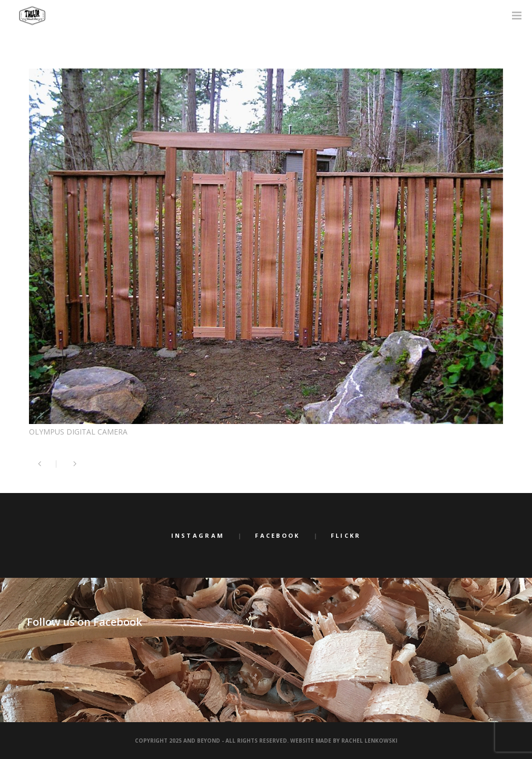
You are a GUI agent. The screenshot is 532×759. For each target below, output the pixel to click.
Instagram (198, 535)
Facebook (277, 535)
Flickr (346, 535)
